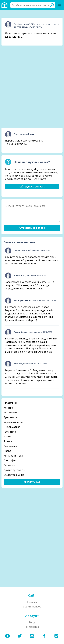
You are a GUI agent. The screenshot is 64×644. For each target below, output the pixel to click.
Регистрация (32, 627)
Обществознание (14, 475)
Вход (32, 622)
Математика (11, 413)
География (10, 460)
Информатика (12, 427)
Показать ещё (32, 482)
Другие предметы (14, 470)
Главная (32, 602)
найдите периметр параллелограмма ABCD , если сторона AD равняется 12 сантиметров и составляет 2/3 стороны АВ (32, 260)
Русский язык (11, 417)
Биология (9, 465)
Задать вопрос (32, 607)
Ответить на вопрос (32, 228)
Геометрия (10, 432)
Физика (8, 441)
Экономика (10, 446)
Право (7, 451)
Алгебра (8, 408)
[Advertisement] (32, 67)
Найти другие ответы (32, 187)
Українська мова (13, 422)
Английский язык (13, 456)
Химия (7, 436)
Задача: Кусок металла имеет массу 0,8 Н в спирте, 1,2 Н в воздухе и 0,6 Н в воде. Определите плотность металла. (30, 285)
